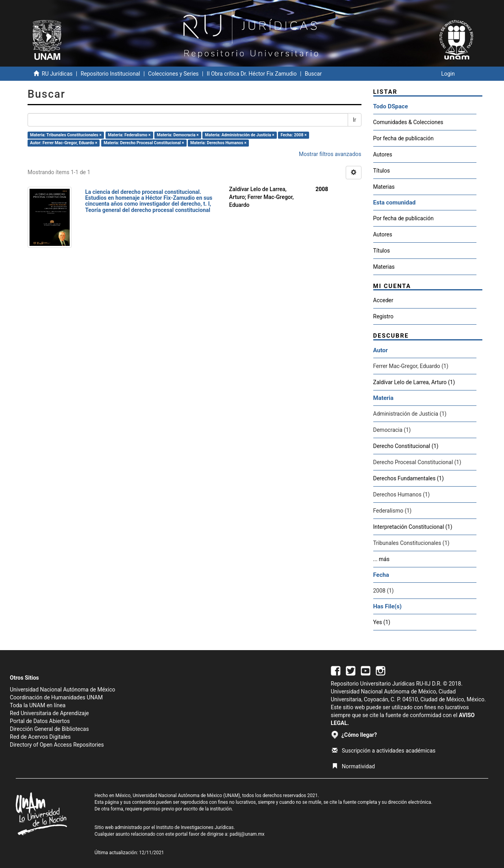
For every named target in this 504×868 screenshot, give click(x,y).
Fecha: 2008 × (294, 135)
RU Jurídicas (57, 74)
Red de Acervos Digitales (40, 737)
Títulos (382, 171)
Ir (355, 120)
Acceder (383, 300)
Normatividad (353, 766)
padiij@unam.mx (247, 834)
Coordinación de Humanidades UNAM (56, 697)
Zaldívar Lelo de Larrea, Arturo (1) (414, 382)
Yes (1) (382, 622)
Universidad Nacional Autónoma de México (63, 690)
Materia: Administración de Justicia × (240, 135)
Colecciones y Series (173, 74)
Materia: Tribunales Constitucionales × (66, 135)
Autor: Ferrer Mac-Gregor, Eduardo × (64, 143)
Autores (383, 154)
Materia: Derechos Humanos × (218, 143)
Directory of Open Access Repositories (57, 745)
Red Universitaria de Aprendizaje (49, 713)
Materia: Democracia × (178, 135)
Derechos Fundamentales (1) (409, 478)
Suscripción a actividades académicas (384, 751)
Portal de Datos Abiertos (40, 721)
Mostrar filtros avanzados (330, 154)
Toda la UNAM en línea (38, 705)
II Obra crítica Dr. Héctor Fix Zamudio (252, 74)
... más (382, 559)
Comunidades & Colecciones (408, 122)
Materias (384, 187)
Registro (384, 316)
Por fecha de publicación (404, 138)
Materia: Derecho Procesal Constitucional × (144, 143)
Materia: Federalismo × (129, 135)
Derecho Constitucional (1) (406, 446)
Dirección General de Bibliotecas (49, 729)
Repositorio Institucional (110, 74)
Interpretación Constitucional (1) (413, 527)
